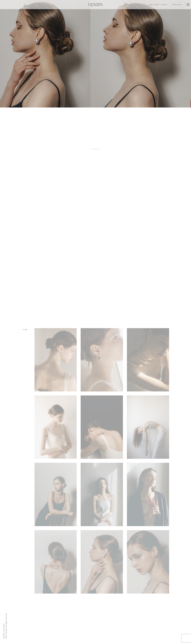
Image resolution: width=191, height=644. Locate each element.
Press (157, 5)
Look (151, 5)
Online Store (177, 5)
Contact (164, 5)
